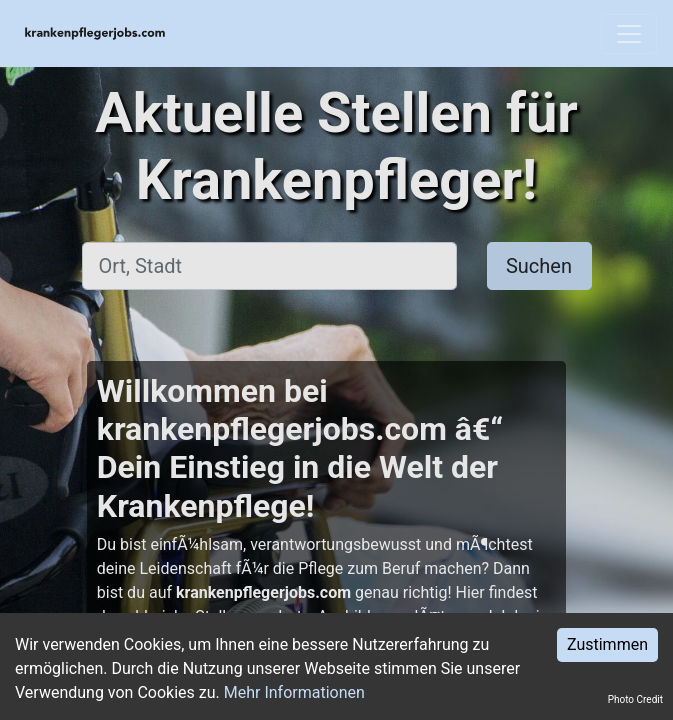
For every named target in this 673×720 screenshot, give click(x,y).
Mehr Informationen (294, 692)
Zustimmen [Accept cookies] (607, 644)
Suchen (539, 266)
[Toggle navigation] (629, 34)
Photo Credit (635, 699)
